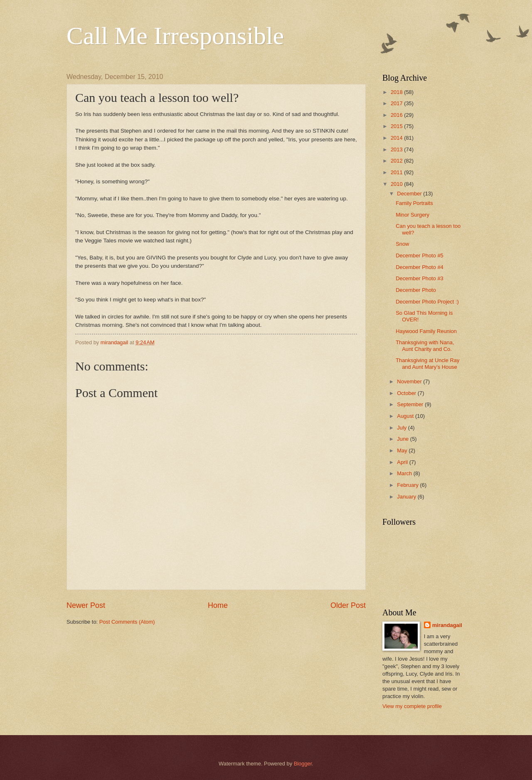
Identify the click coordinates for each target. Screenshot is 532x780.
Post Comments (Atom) (127, 622)
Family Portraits (414, 203)
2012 (397, 161)
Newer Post (86, 605)
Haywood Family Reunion (426, 331)
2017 (397, 103)
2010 (397, 184)
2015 (397, 126)
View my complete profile (412, 706)
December (410, 194)
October (407, 393)
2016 (397, 115)
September (411, 404)
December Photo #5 (420, 255)
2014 (397, 138)
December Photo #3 (420, 278)
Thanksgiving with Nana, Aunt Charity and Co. (425, 346)
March (405, 473)
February (408, 485)
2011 (397, 172)
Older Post (348, 605)
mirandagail (447, 625)
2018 (397, 92)
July (402, 428)
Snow (402, 244)
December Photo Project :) (427, 302)
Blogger (303, 764)
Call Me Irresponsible (175, 36)
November (410, 381)
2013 (397, 149)
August (406, 416)
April (403, 462)
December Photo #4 (420, 267)
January (407, 497)
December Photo (416, 290)
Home (218, 605)
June (404, 439)
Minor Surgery (413, 215)
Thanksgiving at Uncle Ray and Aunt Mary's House (427, 363)
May (403, 450)
